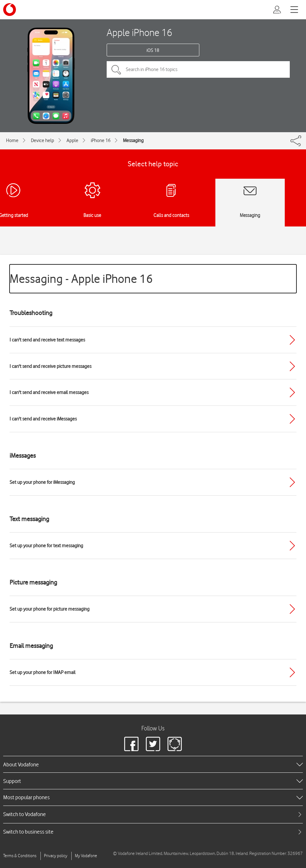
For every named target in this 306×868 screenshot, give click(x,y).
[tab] (153, 814)
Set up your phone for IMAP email (43, 672)
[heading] (153, 764)
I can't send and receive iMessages (43, 419)
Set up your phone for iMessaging (42, 482)
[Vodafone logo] (10, 10)
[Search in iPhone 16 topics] (198, 69)
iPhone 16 (101, 140)
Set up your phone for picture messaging (50, 609)
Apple (72, 140)
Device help (43, 140)
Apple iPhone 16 (139, 32)
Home (12, 140)
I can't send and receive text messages (47, 340)
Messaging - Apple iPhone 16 (81, 279)
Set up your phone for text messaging (46, 546)
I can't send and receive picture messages (50, 366)
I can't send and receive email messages (49, 392)
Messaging (133, 140)
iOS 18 (153, 50)
